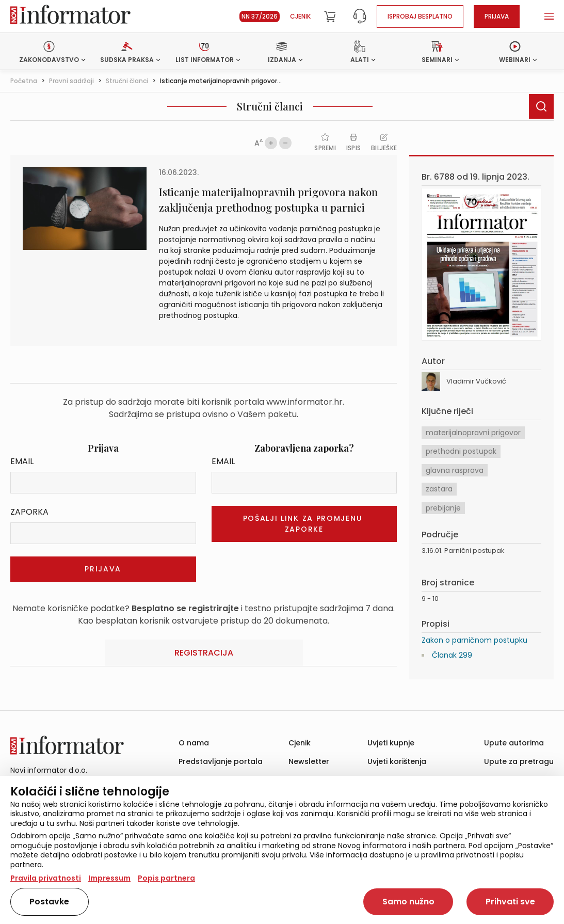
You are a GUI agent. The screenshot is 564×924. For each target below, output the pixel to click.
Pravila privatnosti (46, 878)
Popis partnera (166, 878)
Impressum (109, 878)
